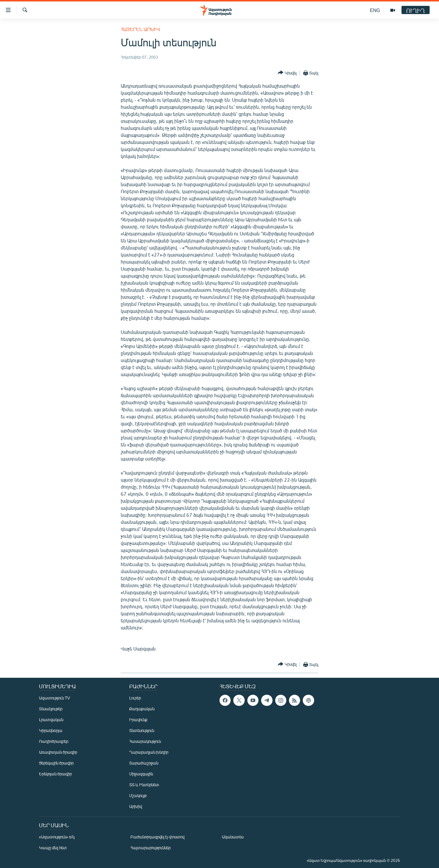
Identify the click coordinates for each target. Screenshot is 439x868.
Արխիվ (136, 806)
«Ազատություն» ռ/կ (57, 837)
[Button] (287, 73)
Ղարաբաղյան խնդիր (149, 752)
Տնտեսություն (142, 730)
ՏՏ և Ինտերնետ (144, 785)
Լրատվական (51, 720)
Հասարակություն (145, 741)
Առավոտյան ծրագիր (58, 752)
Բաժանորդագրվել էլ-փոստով (157, 837)
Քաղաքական (142, 709)
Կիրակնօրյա (51, 730)
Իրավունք (138, 720)
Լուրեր (135, 698)
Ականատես (233, 837)
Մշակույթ (138, 795)
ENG (375, 10)
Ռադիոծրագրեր (54, 741)
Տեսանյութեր (51, 709)
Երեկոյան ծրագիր (55, 774)
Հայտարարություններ (150, 848)
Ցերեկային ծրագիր (56, 763)
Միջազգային (141, 774)
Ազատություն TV (55, 698)
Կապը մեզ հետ (53, 848)
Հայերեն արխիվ (140, 29)
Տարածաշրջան (144, 763)
